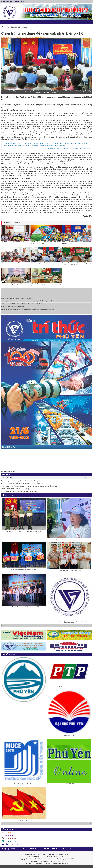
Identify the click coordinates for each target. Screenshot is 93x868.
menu (2, 22)
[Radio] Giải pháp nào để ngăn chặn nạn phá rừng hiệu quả (19, 491)
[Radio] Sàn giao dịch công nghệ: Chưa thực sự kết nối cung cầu (21, 481)
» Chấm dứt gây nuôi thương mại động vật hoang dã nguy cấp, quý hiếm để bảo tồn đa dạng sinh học (28, 310)
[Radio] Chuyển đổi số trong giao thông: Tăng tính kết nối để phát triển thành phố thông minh (29, 486)
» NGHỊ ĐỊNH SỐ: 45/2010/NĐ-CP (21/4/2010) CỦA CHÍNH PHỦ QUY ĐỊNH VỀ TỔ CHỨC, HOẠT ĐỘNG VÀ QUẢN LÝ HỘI (32, 302)
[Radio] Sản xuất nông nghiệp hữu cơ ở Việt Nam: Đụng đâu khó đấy (22, 483)
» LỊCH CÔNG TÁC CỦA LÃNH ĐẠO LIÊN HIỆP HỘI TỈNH (16, 299)
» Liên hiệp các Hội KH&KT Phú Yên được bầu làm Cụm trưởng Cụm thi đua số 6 (22, 305)
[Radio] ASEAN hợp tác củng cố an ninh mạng (15, 489)
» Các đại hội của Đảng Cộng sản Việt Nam (12, 307)
